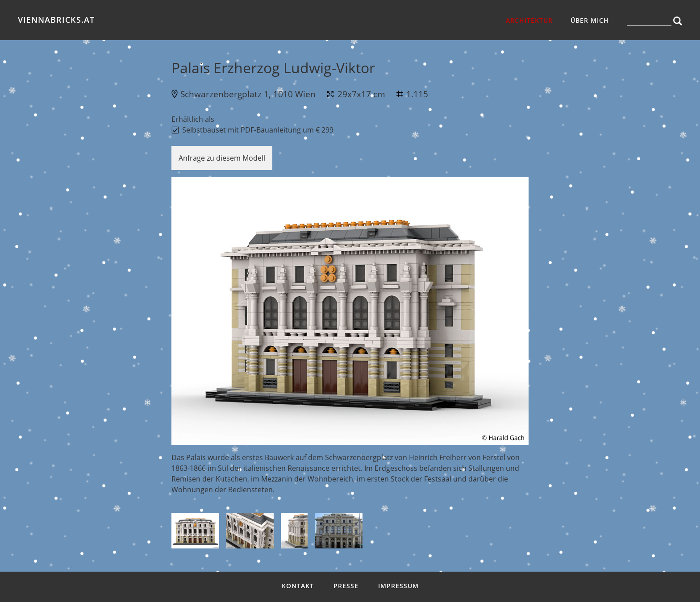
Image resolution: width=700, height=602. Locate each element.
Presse (346, 586)
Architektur (529, 20)
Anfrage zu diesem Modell (222, 158)
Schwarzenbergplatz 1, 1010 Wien (248, 94)
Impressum (398, 586)
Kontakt (298, 586)
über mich (590, 20)
